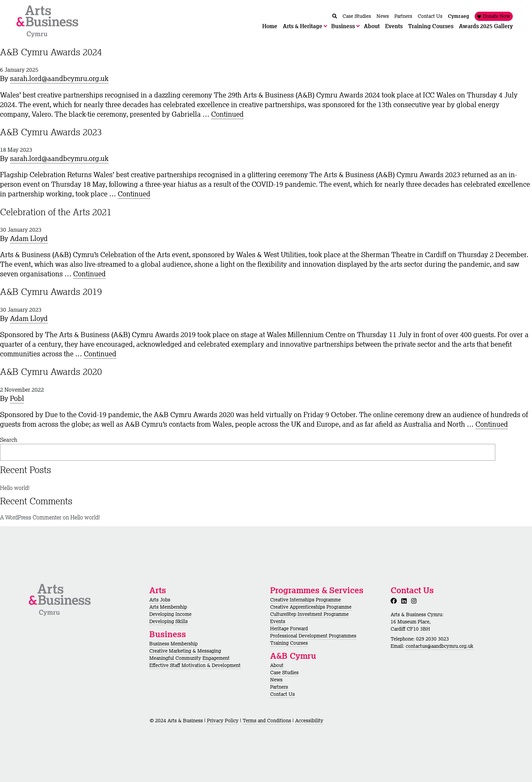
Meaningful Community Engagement (189, 658)
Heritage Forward (289, 629)
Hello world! (15, 488)
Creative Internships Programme (305, 600)
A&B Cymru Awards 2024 (51, 52)
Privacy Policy (223, 721)
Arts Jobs (160, 600)
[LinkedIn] (405, 601)
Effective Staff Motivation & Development (195, 665)
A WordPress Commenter (31, 517)
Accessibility (309, 721)
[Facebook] (395, 601)
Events (278, 621)
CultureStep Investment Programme (309, 614)
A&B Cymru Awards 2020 (51, 371)
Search (9, 440)
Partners (279, 687)
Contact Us (282, 694)
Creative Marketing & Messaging (185, 651)
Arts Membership (168, 607)
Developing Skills (169, 621)
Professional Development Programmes (313, 636)
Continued (227, 114)
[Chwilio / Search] (335, 16)
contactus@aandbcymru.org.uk (440, 646)
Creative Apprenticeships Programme (311, 607)
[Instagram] (415, 601)
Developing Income (170, 614)
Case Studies (284, 672)
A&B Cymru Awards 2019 (51, 291)
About (277, 665)
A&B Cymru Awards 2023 (51, 132)
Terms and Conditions (267, 721)
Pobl (17, 398)
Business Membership (174, 644)
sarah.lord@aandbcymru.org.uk (59, 78)
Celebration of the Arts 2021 (56, 212)
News (276, 680)
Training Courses (289, 643)
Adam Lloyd (29, 238)
